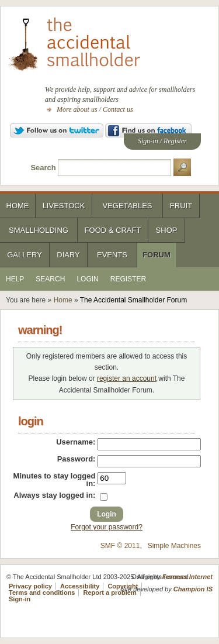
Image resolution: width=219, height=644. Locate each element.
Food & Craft (113, 230)
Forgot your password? (107, 527)
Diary (68, 255)
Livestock (64, 206)
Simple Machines (174, 546)
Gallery (25, 255)
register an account (127, 378)
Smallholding (39, 230)
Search (43, 168)
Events (112, 255)
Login (87, 279)
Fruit (181, 206)
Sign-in (148, 141)
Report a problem (110, 593)
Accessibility (80, 586)
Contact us (118, 109)
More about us (77, 109)
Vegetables (127, 206)
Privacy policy (30, 586)
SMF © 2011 (120, 546)
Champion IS (193, 589)
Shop (167, 230)
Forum (157, 255)
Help (15, 279)
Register (175, 141)
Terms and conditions (42, 593)
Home (18, 206)
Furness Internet (187, 577)
